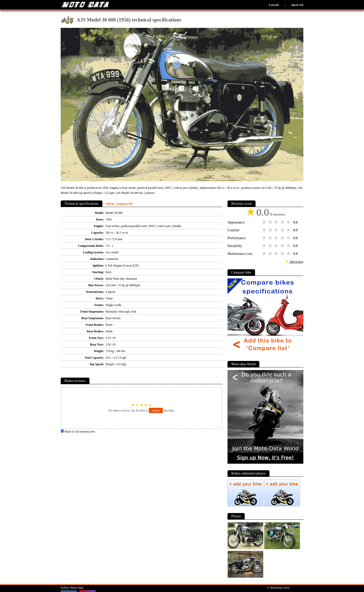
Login (274, 5)
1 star (265, 222)
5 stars (289, 222)
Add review (296, 262)
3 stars (277, 222)
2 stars (271, 222)
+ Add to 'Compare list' (118, 204)
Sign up (297, 5)
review (156, 411)
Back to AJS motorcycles (78, 432)
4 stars (283, 222)
